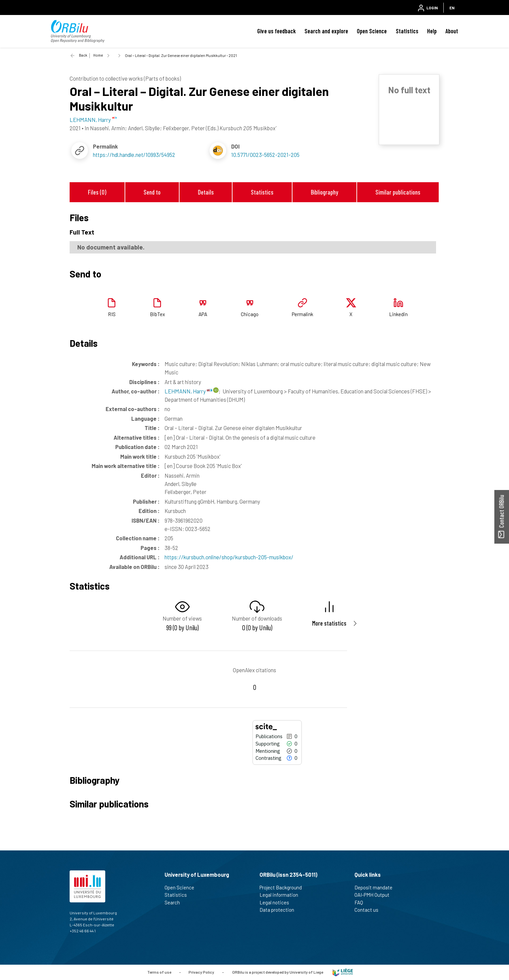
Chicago (250, 314)
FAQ (362, 902)
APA (203, 314)
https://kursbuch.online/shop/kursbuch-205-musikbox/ (229, 557)
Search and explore (326, 31)
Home (98, 55)
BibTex (157, 314)
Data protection (280, 910)
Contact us (369, 910)
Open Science (372, 31)
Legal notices (277, 902)
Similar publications (398, 192)
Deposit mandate (376, 887)
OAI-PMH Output (375, 895)
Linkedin (398, 314)
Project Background (283, 887)
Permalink (302, 314)
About (452, 31)
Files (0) (97, 192)
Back (83, 55)
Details (206, 192)
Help (432, 31)
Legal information (282, 895)
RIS (112, 314)
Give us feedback (276, 31)
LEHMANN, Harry (188, 391)
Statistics (407, 31)
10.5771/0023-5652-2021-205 (265, 155)
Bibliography (324, 192)
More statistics (329, 623)
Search (175, 902)
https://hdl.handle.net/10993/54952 (134, 155)
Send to (152, 192)
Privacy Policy (201, 972)
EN (452, 8)
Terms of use (159, 972)
